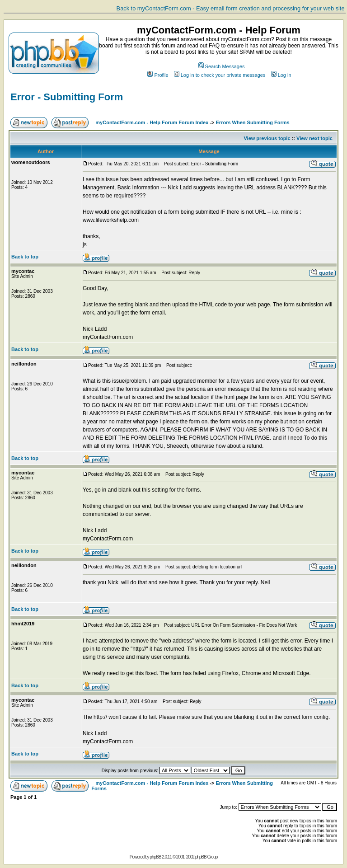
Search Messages (222, 66)
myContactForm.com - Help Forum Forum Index (152, 122)
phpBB (155, 857)
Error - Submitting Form (67, 97)
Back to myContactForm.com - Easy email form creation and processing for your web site (231, 8)
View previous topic (267, 138)
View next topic (314, 138)
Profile (158, 75)
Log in (281, 75)
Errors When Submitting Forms (253, 122)
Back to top (25, 257)
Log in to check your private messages (220, 75)
